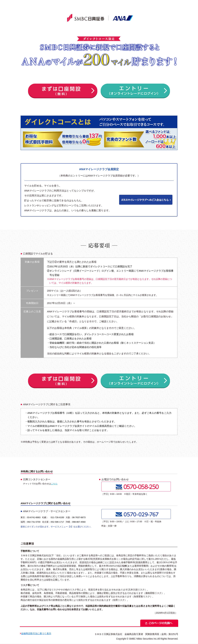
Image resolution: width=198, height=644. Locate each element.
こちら (54, 484)
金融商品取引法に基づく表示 (36, 633)
